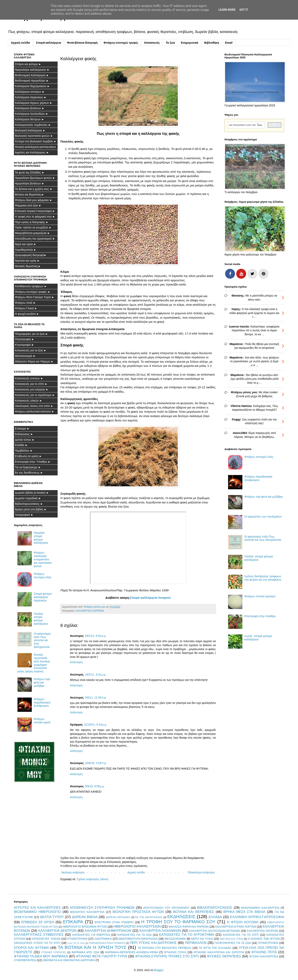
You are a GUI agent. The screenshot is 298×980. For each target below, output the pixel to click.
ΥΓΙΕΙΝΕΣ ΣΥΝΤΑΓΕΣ (54, 952)
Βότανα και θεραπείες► (30, 195)
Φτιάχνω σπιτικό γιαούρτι (260, 596)
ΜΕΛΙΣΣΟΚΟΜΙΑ (175, 939)
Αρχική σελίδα (20, 43)
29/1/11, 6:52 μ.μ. (96, 636)
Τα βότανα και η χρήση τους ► (34, 189)
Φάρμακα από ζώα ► (28, 205)
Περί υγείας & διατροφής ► (32, 222)
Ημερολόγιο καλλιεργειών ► (32, 70)
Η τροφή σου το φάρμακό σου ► (35, 217)
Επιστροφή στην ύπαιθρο (260, 616)
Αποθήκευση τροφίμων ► (31, 286)
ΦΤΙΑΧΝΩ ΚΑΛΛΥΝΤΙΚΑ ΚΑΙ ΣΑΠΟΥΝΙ (219, 952)
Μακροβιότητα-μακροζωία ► (32, 233)
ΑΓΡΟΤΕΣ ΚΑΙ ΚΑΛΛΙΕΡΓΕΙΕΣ (37, 908)
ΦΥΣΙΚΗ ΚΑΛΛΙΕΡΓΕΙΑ (264, 956)
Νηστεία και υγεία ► (27, 261)
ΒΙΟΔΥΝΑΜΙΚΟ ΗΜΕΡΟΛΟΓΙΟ (37, 912)
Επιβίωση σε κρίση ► (28, 456)
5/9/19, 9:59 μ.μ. (95, 786)
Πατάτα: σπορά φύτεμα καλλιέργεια (41, 619)
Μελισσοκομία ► (25, 356)
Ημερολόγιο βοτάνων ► (30, 183)
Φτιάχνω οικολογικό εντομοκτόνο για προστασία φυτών (43, 559)
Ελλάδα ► (21, 445)
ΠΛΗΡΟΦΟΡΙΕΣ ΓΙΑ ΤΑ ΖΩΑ (233, 943)
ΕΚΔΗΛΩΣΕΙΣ (181, 917)
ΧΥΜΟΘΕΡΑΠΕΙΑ (25, 960)
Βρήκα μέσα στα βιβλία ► (31, 509)
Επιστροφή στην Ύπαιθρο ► (33, 462)
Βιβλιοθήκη (211, 43)
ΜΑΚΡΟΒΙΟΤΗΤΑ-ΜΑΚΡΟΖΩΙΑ (138, 939)
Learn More (227, 10)
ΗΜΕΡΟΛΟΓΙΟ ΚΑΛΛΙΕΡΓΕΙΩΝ (137, 927)
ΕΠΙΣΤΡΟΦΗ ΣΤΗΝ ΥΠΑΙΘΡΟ (114, 922)
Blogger (158, 970)
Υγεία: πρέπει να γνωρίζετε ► (33, 227)
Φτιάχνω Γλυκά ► (26, 308)
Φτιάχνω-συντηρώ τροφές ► (33, 292)
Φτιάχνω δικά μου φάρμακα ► (34, 200)
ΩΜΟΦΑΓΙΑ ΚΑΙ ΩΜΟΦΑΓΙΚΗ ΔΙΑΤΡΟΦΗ (69, 960)
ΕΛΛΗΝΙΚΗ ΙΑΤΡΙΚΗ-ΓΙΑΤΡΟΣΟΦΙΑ (257, 917)
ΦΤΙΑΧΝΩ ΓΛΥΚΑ (175, 952)
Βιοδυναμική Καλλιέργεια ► (32, 75)
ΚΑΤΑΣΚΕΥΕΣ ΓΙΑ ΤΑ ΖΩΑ (134, 935)
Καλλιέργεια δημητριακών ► (32, 86)
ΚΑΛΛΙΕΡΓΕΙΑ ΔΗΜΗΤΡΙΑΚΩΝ (108, 931)
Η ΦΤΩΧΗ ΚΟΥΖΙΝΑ (243, 922)
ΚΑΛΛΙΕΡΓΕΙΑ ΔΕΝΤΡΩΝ (57, 931)
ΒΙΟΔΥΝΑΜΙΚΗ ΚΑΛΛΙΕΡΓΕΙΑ (260, 908)
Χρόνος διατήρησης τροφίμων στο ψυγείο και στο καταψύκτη (263, 578)
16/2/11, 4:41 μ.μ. (96, 675)
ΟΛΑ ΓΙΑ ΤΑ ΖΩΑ (76, 943)
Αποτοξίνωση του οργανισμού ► (35, 239)
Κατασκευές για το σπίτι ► (31, 384)
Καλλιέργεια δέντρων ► (30, 119)
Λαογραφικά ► (24, 515)
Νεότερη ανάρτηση (73, 872)
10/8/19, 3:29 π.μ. (96, 763)
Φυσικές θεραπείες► (28, 266)
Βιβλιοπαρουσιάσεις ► (29, 504)
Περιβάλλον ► (24, 451)
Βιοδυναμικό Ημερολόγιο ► (32, 81)
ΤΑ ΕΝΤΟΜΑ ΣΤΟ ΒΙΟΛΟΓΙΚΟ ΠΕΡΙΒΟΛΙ (164, 948)
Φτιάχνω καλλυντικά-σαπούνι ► (35, 411)
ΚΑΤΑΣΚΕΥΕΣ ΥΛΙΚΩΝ (46, 939)
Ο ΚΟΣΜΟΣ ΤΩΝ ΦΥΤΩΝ (264, 939)
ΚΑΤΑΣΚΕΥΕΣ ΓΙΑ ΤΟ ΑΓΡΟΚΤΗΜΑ (187, 935)
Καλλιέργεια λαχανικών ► (31, 97)
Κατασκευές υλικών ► (29, 401)
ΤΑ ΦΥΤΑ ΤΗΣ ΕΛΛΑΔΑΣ (215, 948)
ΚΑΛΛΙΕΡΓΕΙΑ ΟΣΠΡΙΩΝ (90, 611)
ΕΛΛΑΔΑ (215, 917)
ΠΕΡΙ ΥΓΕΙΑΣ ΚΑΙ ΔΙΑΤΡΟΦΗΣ (153, 943)
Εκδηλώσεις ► (24, 434)
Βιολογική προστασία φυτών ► (34, 136)
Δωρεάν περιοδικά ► (28, 498)
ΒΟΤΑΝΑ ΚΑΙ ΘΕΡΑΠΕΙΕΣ (194, 912)
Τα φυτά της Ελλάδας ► (30, 172)
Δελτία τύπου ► (25, 440)
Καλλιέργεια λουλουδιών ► (32, 114)
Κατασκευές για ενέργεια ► (32, 389)
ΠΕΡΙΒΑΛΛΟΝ (196, 943)
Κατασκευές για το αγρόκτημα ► (35, 395)
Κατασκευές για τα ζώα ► (31, 350)
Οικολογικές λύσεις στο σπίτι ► (34, 406)
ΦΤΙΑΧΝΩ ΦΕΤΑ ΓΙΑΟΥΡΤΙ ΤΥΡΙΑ (102, 956)
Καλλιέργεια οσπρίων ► (30, 92)
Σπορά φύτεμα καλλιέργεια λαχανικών (43, 597)
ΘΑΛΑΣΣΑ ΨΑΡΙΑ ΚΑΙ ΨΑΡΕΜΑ (189, 927)
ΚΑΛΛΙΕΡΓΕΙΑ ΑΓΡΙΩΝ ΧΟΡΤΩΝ (236, 927)
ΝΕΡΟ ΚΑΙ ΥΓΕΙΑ (202, 939)
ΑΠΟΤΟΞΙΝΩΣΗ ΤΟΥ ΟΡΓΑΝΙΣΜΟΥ (166, 908)
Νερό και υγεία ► (26, 244)
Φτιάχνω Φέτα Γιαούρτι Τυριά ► (35, 297)
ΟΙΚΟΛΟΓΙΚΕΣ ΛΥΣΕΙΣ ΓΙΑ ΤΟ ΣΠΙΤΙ (37, 943)
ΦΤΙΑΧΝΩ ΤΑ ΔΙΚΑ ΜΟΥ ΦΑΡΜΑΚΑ (41, 956)
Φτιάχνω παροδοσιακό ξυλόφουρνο (42, 702)
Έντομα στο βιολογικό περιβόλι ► (36, 141)
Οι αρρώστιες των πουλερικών (263, 516)
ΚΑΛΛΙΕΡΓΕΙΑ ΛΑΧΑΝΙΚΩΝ (160, 931)
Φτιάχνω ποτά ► (25, 303)
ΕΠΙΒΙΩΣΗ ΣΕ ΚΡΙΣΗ (38, 922)
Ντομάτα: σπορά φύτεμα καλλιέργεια (41, 538)
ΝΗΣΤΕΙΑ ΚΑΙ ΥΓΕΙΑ (231, 939)
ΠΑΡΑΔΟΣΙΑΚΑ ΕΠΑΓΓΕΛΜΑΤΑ (107, 943)
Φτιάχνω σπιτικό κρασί (42, 721)
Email (229, 43)
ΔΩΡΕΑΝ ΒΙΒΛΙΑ (85, 917)
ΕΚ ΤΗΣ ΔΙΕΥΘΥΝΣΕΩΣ (149, 917)
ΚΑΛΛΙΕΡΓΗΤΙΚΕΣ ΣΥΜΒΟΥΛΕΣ (39, 935)
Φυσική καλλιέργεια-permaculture (35, 147)
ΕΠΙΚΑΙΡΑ (73, 922)
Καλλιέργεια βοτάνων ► (30, 108)
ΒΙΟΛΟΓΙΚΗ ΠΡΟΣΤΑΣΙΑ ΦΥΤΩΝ (138, 912)
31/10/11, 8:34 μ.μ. (95, 725)
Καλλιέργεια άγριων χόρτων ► (34, 103)
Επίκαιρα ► (22, 429)
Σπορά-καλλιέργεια (48, 43)
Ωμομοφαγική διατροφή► (31, 255)
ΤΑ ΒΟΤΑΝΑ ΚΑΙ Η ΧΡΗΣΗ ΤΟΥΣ (92, 947)
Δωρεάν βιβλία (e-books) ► (32, 493)
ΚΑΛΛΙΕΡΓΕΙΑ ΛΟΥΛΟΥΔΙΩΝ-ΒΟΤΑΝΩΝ (214, 931)
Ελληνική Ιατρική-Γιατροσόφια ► (35, 211)
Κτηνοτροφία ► (25, 345)
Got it (244, 10)
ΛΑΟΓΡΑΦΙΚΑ (103, 939)
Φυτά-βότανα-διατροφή (82, 43)
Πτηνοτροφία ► (25, 339)
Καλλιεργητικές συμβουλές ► (33, 125)
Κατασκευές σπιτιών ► (29, 378)
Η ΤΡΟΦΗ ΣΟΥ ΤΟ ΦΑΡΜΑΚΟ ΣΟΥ (178, 922)
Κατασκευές (152, 43)
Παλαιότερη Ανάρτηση (201, 872)
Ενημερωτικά (189, 43)
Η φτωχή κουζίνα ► (27, 314)
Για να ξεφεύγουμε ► (28, 467)
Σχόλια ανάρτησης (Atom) (93, 879)
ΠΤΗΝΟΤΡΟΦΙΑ (268, 943)
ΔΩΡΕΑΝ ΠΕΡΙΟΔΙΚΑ (118, 917)
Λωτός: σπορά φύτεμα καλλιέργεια (258, 638)
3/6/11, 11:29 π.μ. (96, 698)
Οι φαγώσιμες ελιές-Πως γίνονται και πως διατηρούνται (42, 640)
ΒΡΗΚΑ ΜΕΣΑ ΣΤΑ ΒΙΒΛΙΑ (244, 912)
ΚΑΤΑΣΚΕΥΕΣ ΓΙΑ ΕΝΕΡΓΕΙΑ (91, 935)
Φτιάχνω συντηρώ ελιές (43, 576)
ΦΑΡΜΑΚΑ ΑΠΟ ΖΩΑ (85, 952)
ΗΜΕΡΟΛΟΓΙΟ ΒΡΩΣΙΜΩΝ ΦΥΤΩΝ (85, 927)
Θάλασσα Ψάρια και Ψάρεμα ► (34, 361)
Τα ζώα (170, 43)
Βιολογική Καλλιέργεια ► (30, 130)
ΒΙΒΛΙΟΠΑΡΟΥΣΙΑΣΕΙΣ (215, 908)
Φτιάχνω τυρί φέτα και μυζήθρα (42, 682)
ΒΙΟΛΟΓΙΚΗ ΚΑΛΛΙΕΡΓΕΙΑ (87, 912)
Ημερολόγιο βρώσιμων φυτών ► (35, 178)
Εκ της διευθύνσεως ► (29, 473)
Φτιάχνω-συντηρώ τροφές (121, 43)
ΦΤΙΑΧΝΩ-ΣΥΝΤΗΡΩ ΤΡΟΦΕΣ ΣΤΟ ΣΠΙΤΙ (167, 956)
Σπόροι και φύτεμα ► (28, 64)
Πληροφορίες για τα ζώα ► (31, 334)
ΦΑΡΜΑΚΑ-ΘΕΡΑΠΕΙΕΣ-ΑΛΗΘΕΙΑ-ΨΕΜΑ (132, 952)
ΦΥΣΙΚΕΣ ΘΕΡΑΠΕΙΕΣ (224, 956)
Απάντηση (76, 662)
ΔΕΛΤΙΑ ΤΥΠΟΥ (52, 917)
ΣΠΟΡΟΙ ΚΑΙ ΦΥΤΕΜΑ (31, 948)
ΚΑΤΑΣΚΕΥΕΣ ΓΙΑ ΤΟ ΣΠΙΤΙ (241, 935)
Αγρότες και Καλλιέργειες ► (32, 152)
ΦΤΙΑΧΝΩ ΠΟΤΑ (264, 952)
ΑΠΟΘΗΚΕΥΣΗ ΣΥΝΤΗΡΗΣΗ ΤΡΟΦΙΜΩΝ (102, 908)
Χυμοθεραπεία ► (26, 250)
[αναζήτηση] (246, 125)
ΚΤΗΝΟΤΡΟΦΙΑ (77, 939)
